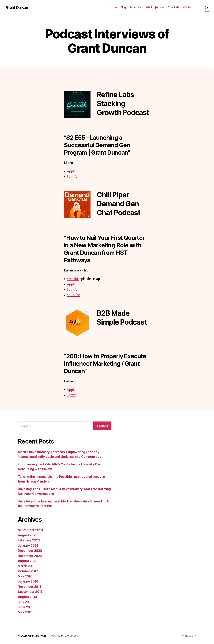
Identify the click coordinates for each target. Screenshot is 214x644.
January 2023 (28, 546)
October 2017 (28, 571)
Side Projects (153, 7)
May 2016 (25, 576)
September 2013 (30, 592)
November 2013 (30, 587)
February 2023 (29, 540)
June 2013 (26, 607)
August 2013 (27, 597)
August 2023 (28, 535)
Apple (71, 171)
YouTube (73, 295)
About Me (174, 7)
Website (73, 279)
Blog (123, 7)
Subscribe (135, 7)
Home (113, 7)
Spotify (72, 177)
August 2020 (28, 561)
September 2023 (30, 530)
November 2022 (30, 556)
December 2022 (30, 551)
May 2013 (25, 612)
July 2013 (25, 602)
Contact (188, 7)
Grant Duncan (17, 7)
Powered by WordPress (64, 636)
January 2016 (28, 581)
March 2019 (27, 566)
